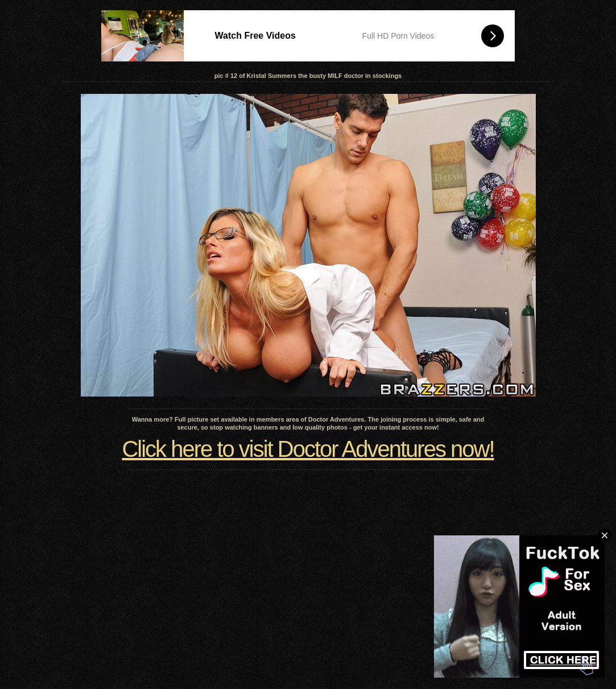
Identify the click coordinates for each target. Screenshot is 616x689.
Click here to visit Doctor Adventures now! (308, 449)
